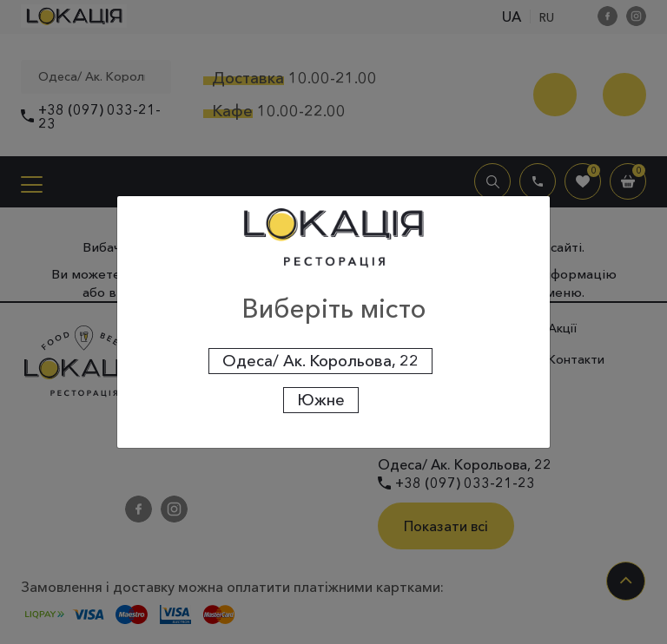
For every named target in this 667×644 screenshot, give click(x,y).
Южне (321, 400)
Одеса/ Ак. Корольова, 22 (320, 361)
